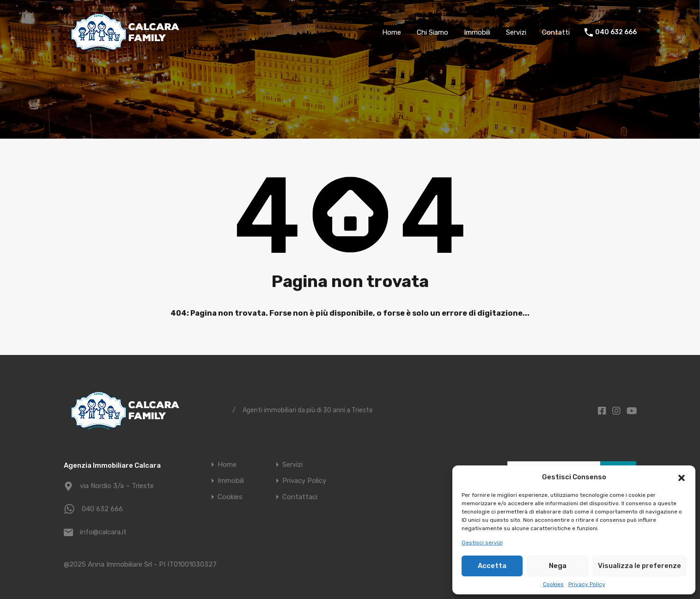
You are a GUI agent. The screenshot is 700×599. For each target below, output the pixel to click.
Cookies (553, 584)
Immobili (477, 32)
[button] (682, 477)
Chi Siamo (432, 32)
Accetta (492, 566)
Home (392, 32)
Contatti (556, 32)
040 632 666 (616, 32)
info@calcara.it (103, 532)
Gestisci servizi (482, 543)
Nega (558, 566)
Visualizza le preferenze (639, 566)
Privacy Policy (587, 584)
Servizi (516, 32)
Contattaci (300, 497)
